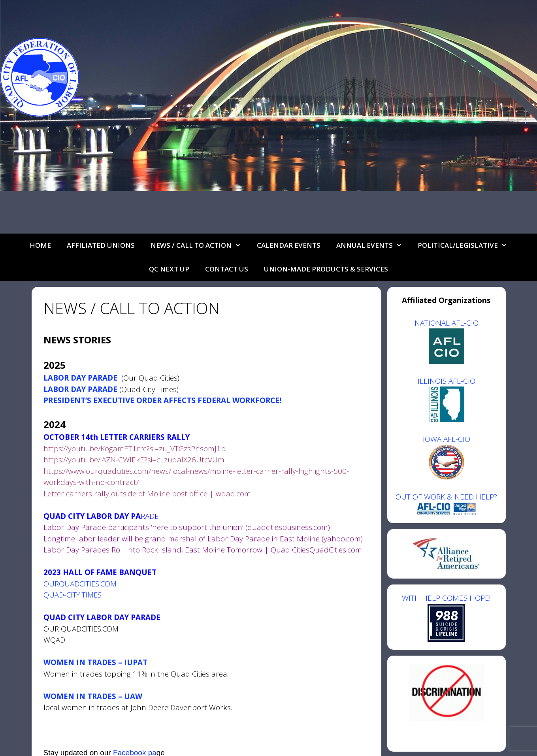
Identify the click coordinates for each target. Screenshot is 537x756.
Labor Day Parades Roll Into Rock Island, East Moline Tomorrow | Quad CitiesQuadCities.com (203, 550)
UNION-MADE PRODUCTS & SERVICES (326, 269)
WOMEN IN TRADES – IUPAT (95, 662)
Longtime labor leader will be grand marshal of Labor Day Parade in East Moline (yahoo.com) (203, 539)
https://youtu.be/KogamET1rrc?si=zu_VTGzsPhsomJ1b (135, 449)
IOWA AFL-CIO (447, 439)
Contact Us (227, 269)
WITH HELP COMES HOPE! (446, 617)
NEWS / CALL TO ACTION (200, 245)
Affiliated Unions (101, 245)
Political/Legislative (466, 245)
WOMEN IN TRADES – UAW (93, 696)
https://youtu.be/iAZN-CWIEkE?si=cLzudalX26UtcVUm (134, 460)
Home (40, 245)
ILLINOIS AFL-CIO (447, 381)
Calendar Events (289, 245)
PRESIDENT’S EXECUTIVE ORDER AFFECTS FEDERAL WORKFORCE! (162, 400)
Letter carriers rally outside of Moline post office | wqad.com (147, 494)
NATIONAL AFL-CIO (447, 323)
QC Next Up (169, 269)
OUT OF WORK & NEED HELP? (446, 497)
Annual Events (373, 245)
